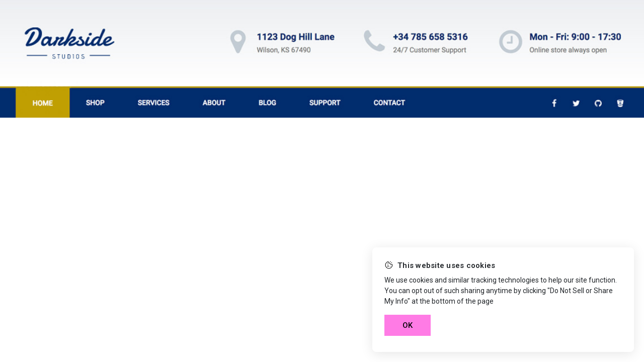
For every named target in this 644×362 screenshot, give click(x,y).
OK (408, 325)
